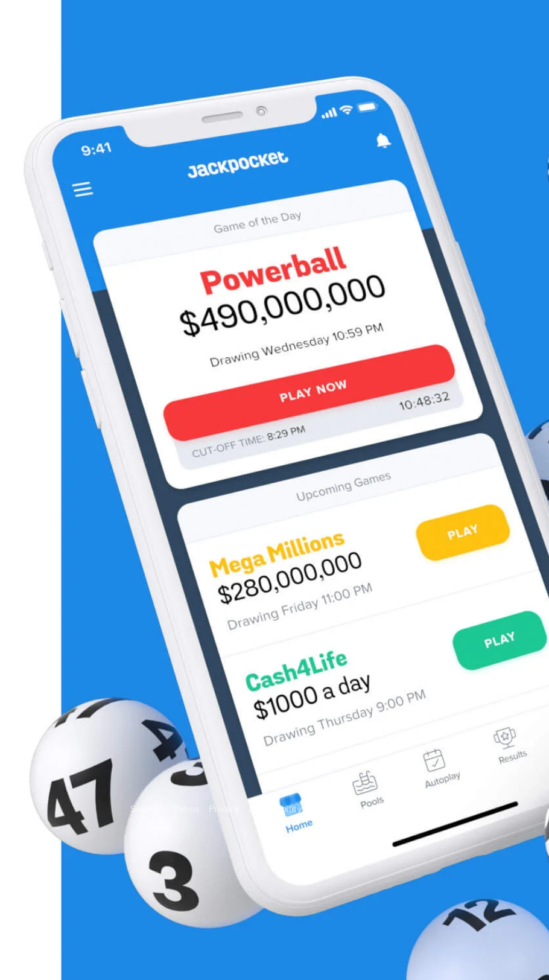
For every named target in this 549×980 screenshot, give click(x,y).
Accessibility (275, 809)
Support (147, 809)
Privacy (224, 809)
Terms (186, 809)
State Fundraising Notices (365, 809)
